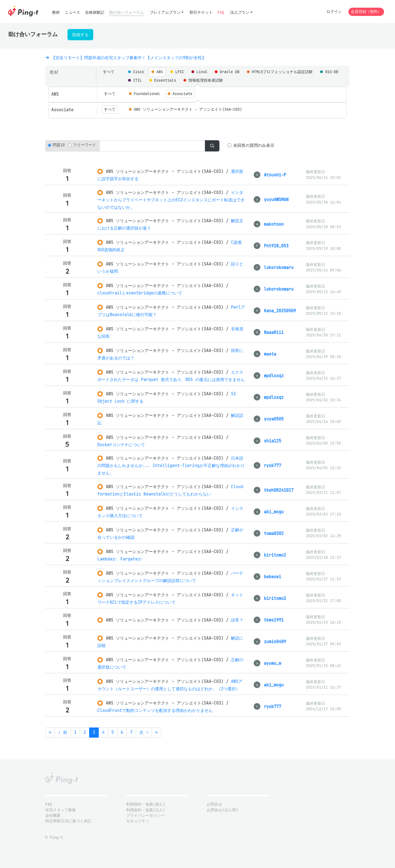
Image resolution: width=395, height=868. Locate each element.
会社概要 (53, 816)
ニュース (72, 12)
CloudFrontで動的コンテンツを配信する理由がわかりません (155, 710)
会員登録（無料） (366, 12)
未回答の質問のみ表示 (254, 145)
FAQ (221, 12)
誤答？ (237, 620)
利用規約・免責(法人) (146, 810)
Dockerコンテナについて (121, 445)
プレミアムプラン (165, 12)
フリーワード (84, 145)
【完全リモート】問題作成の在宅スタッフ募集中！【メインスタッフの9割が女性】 (126, 58)
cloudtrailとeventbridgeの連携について (140, 293)
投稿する (80, 35)
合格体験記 (95, 12)
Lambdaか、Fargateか (120, 559)
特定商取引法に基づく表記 (68, 821)
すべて (109, 72)
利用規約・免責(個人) (146, 804)
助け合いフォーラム (126, 12)
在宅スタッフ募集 (61, 810)
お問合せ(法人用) (222, 810)
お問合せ (215, 804)
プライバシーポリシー (145, 816)
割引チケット (201, 12)
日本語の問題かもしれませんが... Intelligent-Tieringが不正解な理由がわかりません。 (171, 465)
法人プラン (240, 12)
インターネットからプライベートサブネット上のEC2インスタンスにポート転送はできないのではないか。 (171, 200)
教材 (56, 12)
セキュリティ (138, 821)
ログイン (334, 12)
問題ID (59, 145)
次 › (144, 732)
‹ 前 (63, 732)
